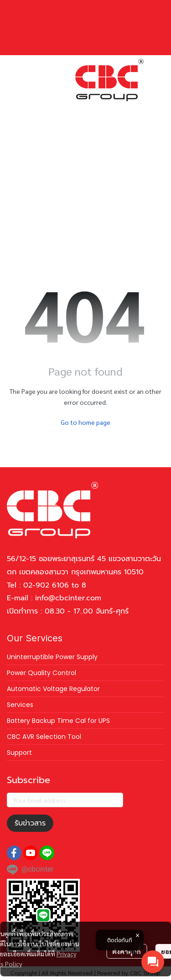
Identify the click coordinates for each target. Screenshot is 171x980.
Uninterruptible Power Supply (52, 657)
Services (20, 705)
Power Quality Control (41, 673)
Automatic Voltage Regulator (53, 689)
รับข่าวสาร (30, 823)
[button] (82, 109)
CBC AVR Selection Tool (44, 737)
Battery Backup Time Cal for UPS (58, 721)
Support (19, 753)
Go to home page (85, 422)
